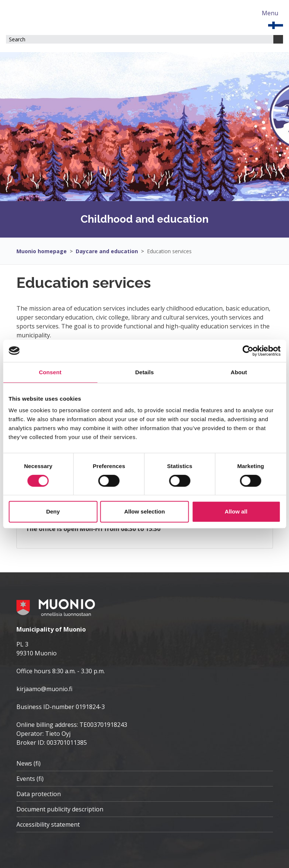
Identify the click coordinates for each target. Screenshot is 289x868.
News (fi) (29, 763)
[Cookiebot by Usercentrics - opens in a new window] (248, 351)
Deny (53, 511)
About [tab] (239, 372)
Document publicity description (60, 809)
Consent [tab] (50, 372)
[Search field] (140, 39)
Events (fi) (30, 779)
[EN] (276, 25)
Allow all (236, 511)
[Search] (278, 39)
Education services (169, 251)
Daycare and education (107, 251)
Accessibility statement (48, 824)
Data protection (39, 794)
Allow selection (144, 511)
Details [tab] (145, 372)
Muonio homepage (42, 251)
